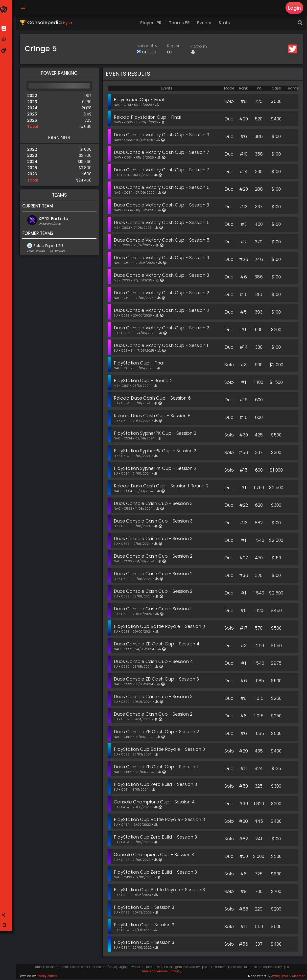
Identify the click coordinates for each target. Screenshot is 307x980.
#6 (244, 137)
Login (294, 8)
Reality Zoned (47, 977)
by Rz (69, 24)
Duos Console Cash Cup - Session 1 (154, 609)
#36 (244, 576)
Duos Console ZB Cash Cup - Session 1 (157, 767)
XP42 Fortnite (54, 219)
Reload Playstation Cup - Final (148, 118)
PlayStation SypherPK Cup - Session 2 (156, 434)
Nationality (148, 47)
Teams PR (180, 23)
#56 (243, 453)
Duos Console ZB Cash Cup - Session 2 (157, 732)
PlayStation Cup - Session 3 (145, 908)
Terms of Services (155, 972)
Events (205, 23)
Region (174, 47)
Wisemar (298, 977)
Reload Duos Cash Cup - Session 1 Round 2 (162, 487)
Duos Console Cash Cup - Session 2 (154, 557)
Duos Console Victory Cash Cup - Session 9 (163, 135)
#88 (244, 910)
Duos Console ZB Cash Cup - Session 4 (158, 645)
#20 (244, 120)
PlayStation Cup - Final (140, 364)
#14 (244, 172)
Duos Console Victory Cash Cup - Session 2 (162, 293)
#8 (243, 102)
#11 (244, 769)
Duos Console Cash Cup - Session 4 (154, 662)
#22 (244, 506)
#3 (244, 225)
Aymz (275, 977)
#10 (244, 155)
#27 (244, 558)
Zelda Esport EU (49, 246)
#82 (243, 839)
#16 (244, 295)
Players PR (152, 23)
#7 (244, 242)
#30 (244, 436)
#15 (243, 471)
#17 (244, 629)
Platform (199, 47)
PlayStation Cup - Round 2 (144, 381)
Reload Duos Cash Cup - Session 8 (153, 416)
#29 (243, 752)
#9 (243, 892)
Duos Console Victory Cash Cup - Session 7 (162, 153)
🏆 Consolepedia (47, 23)
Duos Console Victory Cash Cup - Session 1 (162, 346)
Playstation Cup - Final (140, 100)
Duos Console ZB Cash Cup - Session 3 (157, 680)
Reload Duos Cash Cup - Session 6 (153, 399)
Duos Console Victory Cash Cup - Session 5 (163, 241)
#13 (244, 207)
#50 (243, 787)
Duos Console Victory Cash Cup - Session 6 (163, 188)
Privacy (177, 972)
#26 (244, 260)
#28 (243, 822)
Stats (225, 23)
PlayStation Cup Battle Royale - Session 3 (160, 627)
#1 (244, 330)
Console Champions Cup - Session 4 (155, 803)
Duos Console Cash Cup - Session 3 (154, 504)
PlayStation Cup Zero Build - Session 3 (156, 785)
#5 (243, 313)
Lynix (284, 977)
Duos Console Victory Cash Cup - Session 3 (162, 206)
